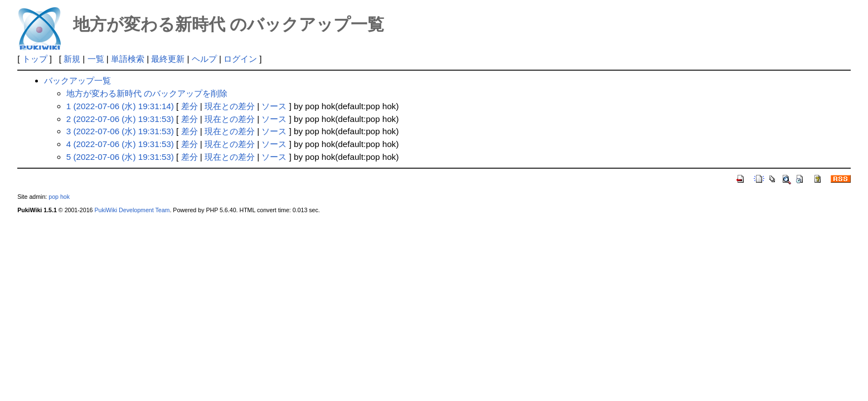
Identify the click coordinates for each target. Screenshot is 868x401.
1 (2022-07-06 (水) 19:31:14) (120, 106)
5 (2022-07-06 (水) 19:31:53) (120, 157)
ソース (274, 106)
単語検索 (128, 59)
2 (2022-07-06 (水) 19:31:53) (120, 119)
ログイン (240, 59)
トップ (35, 59)
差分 (190, 106)
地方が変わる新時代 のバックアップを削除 (147, 93)
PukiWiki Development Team (132, 210)
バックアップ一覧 (77, 80)
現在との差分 (230, 106)
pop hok (59, 197)
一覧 (96, 59)
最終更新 (168, 59)
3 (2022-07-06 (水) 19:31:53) (120, 131)
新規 (72, 59)
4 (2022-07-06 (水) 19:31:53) (120, 144)
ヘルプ (204, 59)
